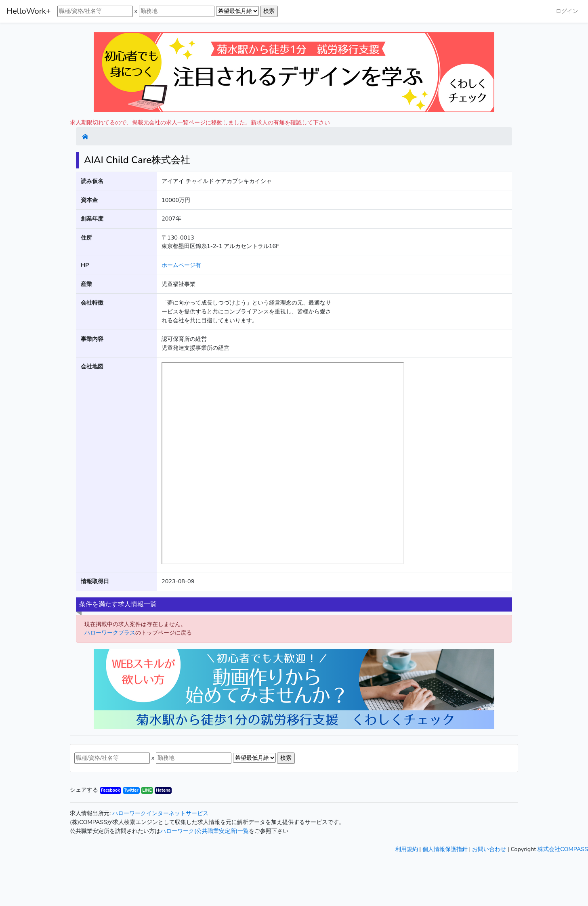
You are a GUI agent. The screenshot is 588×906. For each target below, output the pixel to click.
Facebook (110, 790)
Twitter (131, 790)
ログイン (567, 11)
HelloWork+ (29, 11)
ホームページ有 (181, 265)
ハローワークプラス (110, 633)
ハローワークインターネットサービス (160, 813)
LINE (147, 790)
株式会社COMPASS (563, 849)
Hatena (163, 790)
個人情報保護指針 (445, 849)
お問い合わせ (489, 849)
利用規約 (407, 849)
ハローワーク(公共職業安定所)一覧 (205, 831)
